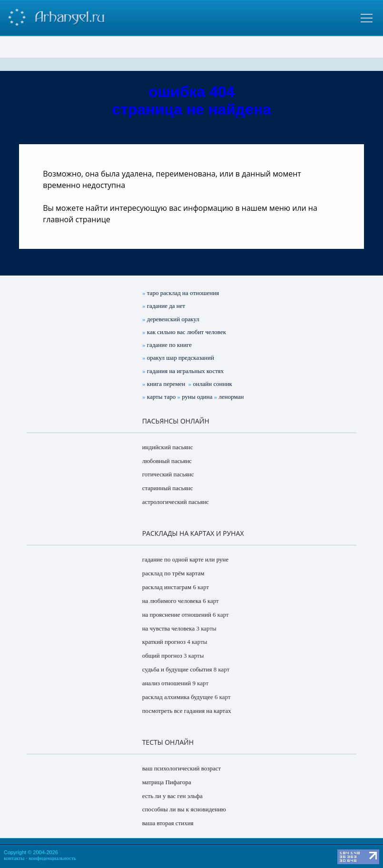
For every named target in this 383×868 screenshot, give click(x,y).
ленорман (231, 397)
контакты (14, 858)
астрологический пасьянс (176, 502)
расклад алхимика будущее (178, 697)
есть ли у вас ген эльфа (172, 796)
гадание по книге (169, 345)
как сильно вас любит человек (187, 332)
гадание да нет (166, 306)
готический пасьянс (168, 474)
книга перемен (166, 384)
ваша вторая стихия (168, 823)
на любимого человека (172, 601)
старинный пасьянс (168, 488)
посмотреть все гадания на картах (187, 711)
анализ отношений (167, 683)
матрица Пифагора (167, 782)
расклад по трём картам (173, 573)
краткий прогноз (164, 642)
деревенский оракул (173, 319)
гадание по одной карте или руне (186, 559)
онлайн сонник (213, 384)
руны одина (197, 397)
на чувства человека (169, 628)
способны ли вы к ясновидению (184, 809)
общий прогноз (162, 656)
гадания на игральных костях (185, 371)
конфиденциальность (53, 858)
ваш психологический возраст (182, 768)
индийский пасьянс (168, 447)
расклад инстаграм (167, 587)
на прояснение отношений (177, 615)
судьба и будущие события (177, 669)
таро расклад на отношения (183, 293)
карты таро (162, 397)
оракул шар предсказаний (181, 358)
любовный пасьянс (167, 461)
